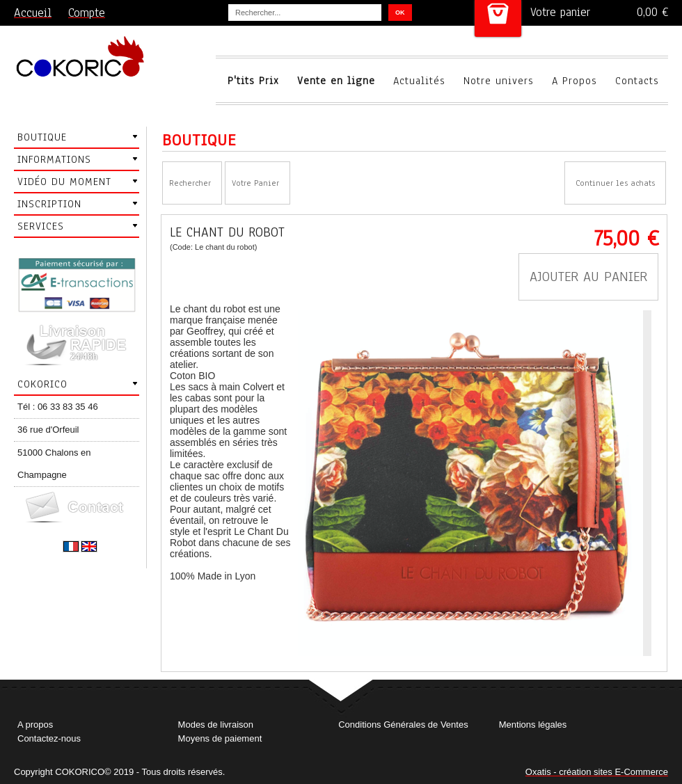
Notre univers (499, 81)
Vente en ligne (336, 81)
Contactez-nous (49, 738)
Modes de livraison (216, 725)
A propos (35, 725)
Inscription (49, 204)
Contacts (637, 81)
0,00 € (652, 12)
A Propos (574, 81)
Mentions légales (533, 725)
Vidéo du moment (64, 182)
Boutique (42, 137)
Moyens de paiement (220, 738)
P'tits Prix (253, 81)
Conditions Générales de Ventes (403, 725)
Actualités (419, 81)
